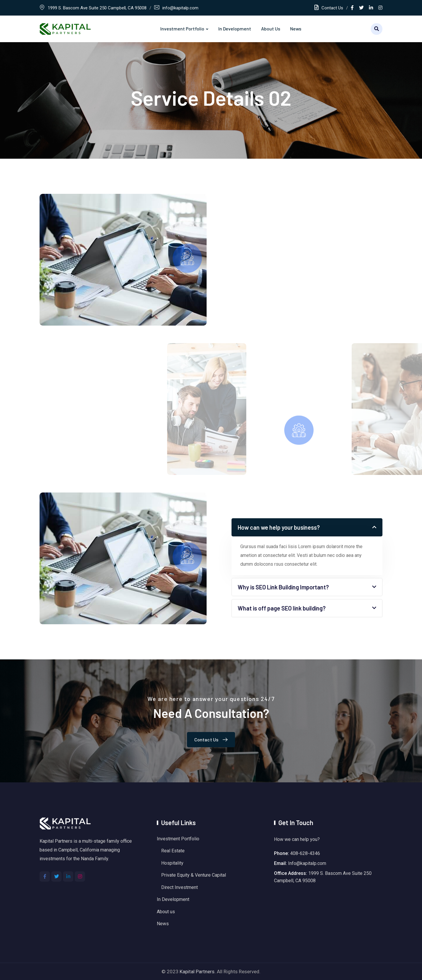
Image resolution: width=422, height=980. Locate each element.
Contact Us (329, 8)
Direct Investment (179, 887)
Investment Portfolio (182, 29)
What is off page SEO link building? (282, 608)
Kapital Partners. (198, 972)
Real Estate (173, 851)
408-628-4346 (305, 853)
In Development (235, 29)
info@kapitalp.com (180, 8)
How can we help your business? (279, 527)
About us (271, 29)
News (296, 29)
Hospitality (172, 863)
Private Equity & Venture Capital (194, 875)
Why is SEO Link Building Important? (283, 587)
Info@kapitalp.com (307, 863)
